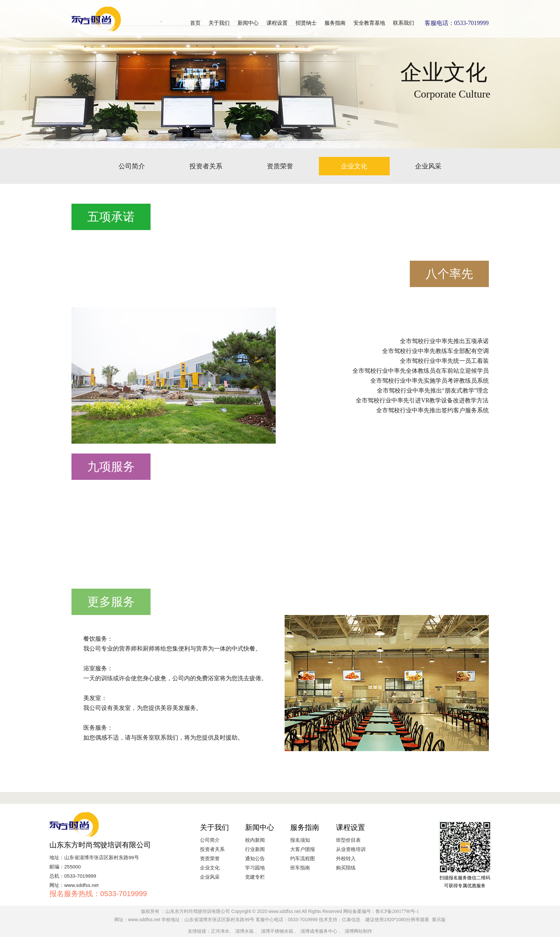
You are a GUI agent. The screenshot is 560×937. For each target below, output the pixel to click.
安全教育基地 (369, 23)
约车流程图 (303, 859)
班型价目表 (348, 840)
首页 (195, 23)
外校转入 (346, 859)
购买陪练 (346, 868)
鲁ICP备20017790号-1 (397, 911)
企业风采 (428, 166)
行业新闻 (255, 849)
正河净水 (220, 931)
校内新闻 (255, 840)
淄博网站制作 (358, 931)
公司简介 (132, 166)
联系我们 (404, 23)
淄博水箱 (244, 931)
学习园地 (255, 868)
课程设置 (277, 23)
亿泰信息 (351, 920)
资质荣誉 (280, 166)
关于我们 (219, 23)
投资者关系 (206, 166)
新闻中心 (248, 23)
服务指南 (335, 23)
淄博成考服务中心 (319, 931)
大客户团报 (303, 849)
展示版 (439, 920)
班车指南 (300, 868)
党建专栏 (255, 877)
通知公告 (255, 859)
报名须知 (300, 840)
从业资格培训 (351, 849)
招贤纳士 (306, 23)
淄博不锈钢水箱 (277, 931)
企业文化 (354, 166)
